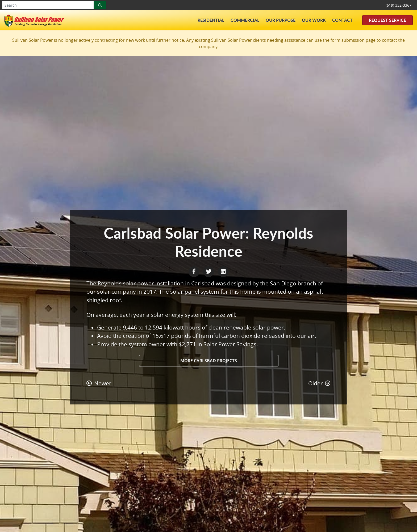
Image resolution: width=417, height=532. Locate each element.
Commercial (245, 20)
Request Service (387, 20)
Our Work (314, 20)
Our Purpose (281, 20)
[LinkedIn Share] (223, 271)
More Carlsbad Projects (209, 361)
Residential (211, 20)
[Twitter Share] (209, 271)
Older (319, 383)
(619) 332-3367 (399, 5)
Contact (342, 20)
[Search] (100, 5)
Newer (99, 383)
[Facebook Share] (195, 271)
